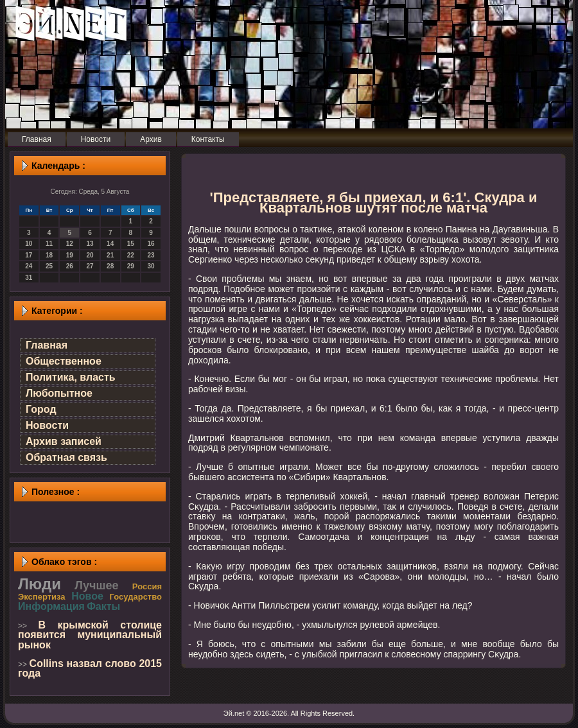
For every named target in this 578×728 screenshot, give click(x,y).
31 (29, 278)
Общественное (64, 361)
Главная (47, 345)
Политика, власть (71, 377)
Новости (47, 425)
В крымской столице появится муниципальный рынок (90, 635)
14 (110, 244)
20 (90, 255)
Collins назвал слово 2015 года (90, 669)
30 (151, 266)
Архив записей (64, 441)
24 (29, 266)
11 (49, 244)
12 (70, 244)
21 (110, 255)
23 (151, 255)
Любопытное (59, 393)
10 (29, 244)
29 (131, 266)
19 (70, 255)
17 (29, 255)
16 (151, 244)
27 (90, 266)
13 (90, 244)
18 (49, 255)
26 (70, 266)
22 (131, 255)
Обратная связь (66, 457)
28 (110, 266)
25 (49, 266)
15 (131, 244)
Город (41, 409)
